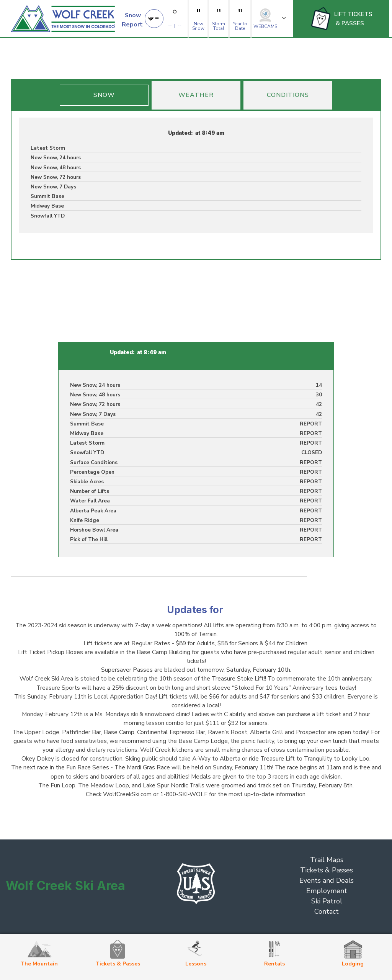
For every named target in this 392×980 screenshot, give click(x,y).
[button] (139, 19)
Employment (327, 891)
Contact (327, 911)
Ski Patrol (327, 901)
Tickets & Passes (327, 870)
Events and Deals (327, 880)
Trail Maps (327, 860)
